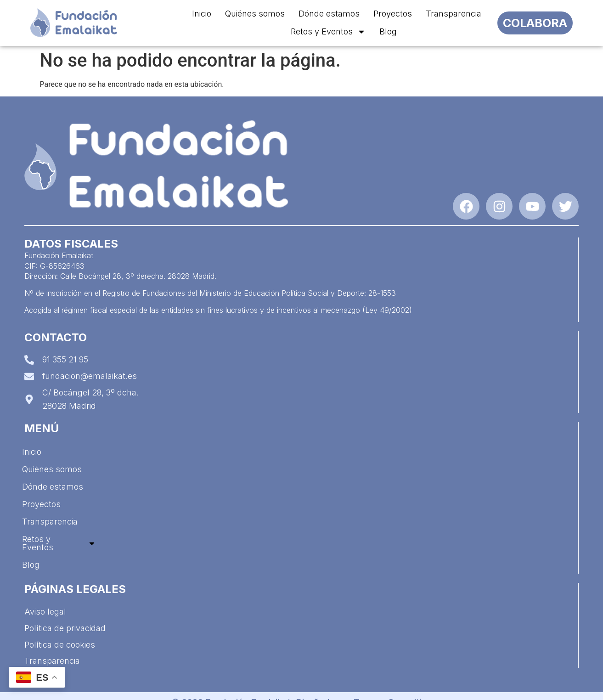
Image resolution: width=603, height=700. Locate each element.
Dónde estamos (329, 14)
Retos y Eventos (328, 32)
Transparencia (454, 14)
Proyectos (393, 14)
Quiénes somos (255, 14)
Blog (388, 31)
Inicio (202, 14)
